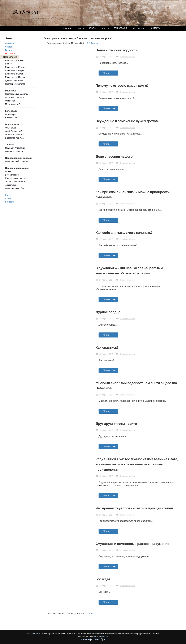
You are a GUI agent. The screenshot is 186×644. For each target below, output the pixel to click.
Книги (8, 195)
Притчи (11, 53)
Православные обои (15, 188)
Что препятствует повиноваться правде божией (134, 508)
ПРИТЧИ (81, 28)
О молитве (10, 101)
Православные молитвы (17, 94)
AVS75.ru (38, 634)
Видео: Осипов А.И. (15, 138)
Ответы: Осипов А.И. (15, 135)
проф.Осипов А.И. (14, 131)
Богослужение (12, 175)
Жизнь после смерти (15, 182)
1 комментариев (127, 239)
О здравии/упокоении (15, 148)
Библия (9, 64)
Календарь (10, 114)
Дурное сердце (108, 312)
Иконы (8, 171)
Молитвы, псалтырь (15, 97)
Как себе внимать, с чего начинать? (124, 233)
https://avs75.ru (101, 636)
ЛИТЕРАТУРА (139, 28)
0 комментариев (127, 57)
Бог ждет (103, 579)
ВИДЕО (105, 28)
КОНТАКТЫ (155, 28)
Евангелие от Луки (14, 74)
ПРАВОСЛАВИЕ (120, 28)
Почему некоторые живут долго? (122, 86)
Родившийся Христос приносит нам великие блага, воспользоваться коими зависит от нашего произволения (137, 464)
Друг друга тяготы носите (116, 424)
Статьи (9, 47)
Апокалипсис (11, 185)
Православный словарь (16, 161)
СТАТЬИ (93, 28)
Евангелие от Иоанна (15, 77)
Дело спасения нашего (114, 157)
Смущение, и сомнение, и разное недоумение (132, 544)
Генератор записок (14, 151)
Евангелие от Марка (15, 70)
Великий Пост (12, 118)
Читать (110, 73)
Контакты (10, 202)
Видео (8, 50)
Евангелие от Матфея (16, 67)
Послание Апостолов (15, 84)
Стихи (8, 198)
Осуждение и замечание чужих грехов (127, 121)
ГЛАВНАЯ (68, 28)
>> (97, 43)
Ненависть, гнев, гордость (117, 50)
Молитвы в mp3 (13, 104)
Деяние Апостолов (14, 81)
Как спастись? (107, 348)
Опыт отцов (11, 128)
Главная (10, 43)
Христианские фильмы (16, 178)
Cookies (95, 639)
